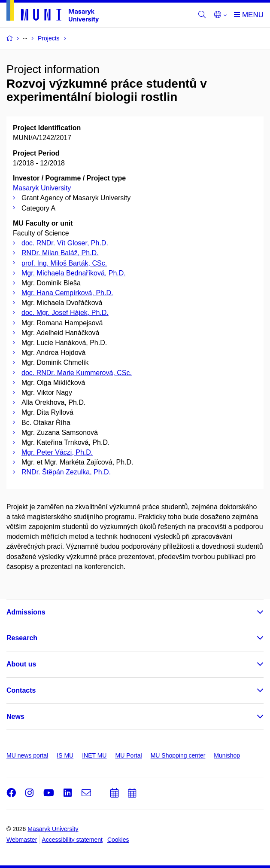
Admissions (26, 612)
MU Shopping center (178, 755)
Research (22, 638)
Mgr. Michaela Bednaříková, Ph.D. (74, 273)
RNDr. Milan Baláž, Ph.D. (60, 253)
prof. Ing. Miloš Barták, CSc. (64, 263)
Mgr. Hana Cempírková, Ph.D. (67, 293)
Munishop (227, 755)
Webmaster (22, 840)
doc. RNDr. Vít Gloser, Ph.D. (65, 243)
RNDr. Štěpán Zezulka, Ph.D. (66, 472)
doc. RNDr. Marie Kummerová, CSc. (77, 373)
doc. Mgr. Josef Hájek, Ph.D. (65, 313)
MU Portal (128, 755)
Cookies (118, 840)
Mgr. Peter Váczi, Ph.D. (57, 452)
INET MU (94, 755)
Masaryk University (42, 188)
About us (21, 664)
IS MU (65, 755)
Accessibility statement (72, 840)
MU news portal (27, 755)
